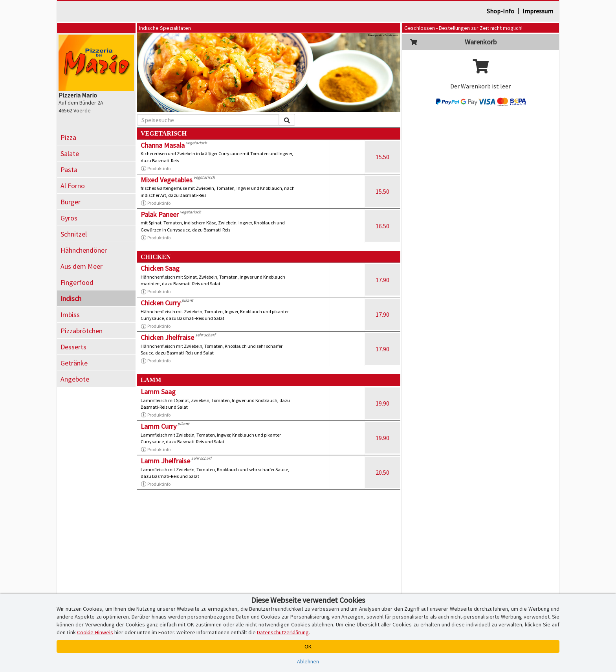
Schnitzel (74, 234)
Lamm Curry (159, 426)
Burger (71, 202)
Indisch (71, 298)
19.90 (382, 403)
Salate (70, 153)
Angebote (75, 379)
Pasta (69, 170)
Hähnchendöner (84, 250)
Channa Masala (163, 145)
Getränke (74, 363)
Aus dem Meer (82, 266)
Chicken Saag (160, 268)
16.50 (382, 226)
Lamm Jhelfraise (165, 461)
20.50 (382, 472)
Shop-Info (500, 11)
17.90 (382, 280)
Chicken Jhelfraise (167, 337)
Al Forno (73, 186)
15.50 (382, 157)
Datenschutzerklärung (283, 632)
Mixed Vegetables (167, 180)
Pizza (68, 137)
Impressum (538, 11)
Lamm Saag (158, 392)
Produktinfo (156, 169)
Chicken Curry (160, 303)
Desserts (73, 347)
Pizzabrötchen (82, 331)
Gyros (69, 218)
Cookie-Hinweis (95, 632)
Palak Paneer (160, 214)
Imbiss (70, 315)
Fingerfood (77, 282)
